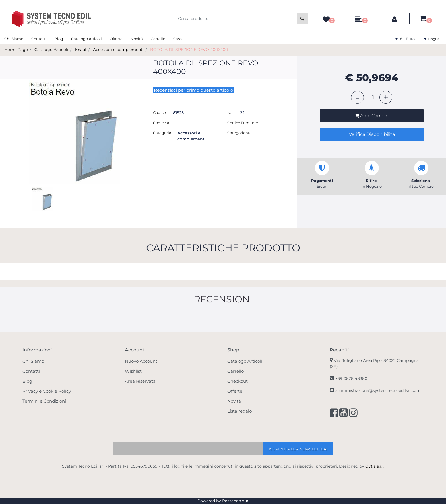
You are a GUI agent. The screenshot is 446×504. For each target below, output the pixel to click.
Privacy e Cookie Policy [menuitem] (47, 391)
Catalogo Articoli (51, 50)
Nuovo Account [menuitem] (141, 361)
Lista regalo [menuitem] (239, 411)
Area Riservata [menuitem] (140, 381)
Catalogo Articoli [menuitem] (86, 39)
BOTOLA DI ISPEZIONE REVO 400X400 (189, 50)
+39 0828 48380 (351, 378)
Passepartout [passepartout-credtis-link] (235, 501)
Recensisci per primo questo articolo (194, 90)
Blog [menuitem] (59, 39)
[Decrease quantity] (357, 97)
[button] (303, 19)
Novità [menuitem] (137, 39)
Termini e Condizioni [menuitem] (44, 401)
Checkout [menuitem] (238, 381)
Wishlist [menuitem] (133, 371)
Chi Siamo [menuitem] (14, 39)
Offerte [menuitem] (116, 39)
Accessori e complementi (118, 50)
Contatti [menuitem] (39, 39)
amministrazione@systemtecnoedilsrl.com (378, 390)
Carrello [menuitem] (158, 39)
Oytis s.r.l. (375, 466)
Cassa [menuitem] (178, 39)
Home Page (16, 50)
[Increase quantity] (386, 97)
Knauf (81, 50)
